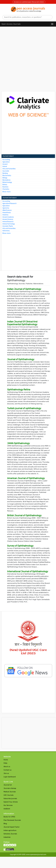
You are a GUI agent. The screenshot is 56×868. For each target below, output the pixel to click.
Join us (6, 773)
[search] (27, 17)
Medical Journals (10, 792)
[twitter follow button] (7, 846)
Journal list (8, 785)
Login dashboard (10, 777)
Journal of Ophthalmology (21, 359)
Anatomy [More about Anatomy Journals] (5, 215)
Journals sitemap (10, 788)
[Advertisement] (28, 46)
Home (6, 760)
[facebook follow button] (5, 846)
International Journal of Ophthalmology (28, 571)
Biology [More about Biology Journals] (5, 178)
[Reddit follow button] (12, 846)
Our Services (8, 805)
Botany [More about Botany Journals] (5, 185)
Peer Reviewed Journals (12, 820)
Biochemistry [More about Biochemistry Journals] (7, 176)
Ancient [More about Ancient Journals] (5, 164)
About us (7, 767)
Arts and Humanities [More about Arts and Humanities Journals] (9, 169)
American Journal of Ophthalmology (26, 478)
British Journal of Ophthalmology (24, 515)
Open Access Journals (11, 24)
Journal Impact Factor (12, 827)
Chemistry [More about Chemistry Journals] (6, 189)
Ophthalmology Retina (19, 390)
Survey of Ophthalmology (20, 546)
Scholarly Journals (10, 834)
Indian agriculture (10, 830)
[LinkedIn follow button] (10, 846)
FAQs (5, 763)
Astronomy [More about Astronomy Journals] (6, 231)
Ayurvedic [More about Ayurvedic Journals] (6, 171)
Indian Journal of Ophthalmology (24, 289)
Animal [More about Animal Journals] (5, 166)
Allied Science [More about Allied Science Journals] (7, 210)
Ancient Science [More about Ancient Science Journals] (8, 219)
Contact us (8, 770)
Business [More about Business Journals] (5, 187)
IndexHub (7, 837)
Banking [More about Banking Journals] (5, 173)
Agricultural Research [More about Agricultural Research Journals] (10, 203)
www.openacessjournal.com (36, 854)
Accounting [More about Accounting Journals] (6, 160)
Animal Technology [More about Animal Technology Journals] (9, 224)
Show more (6, 192)
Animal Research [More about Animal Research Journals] (8, 222)
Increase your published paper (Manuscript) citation (29, 2)
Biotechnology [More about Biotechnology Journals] (7, 182)
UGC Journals (9, 795)
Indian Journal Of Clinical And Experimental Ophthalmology (22, 323)
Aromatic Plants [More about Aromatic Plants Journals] (8, 226)
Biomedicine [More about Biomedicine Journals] (6, 180)
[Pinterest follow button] (15, 846)
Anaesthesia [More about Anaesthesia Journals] (7, 213)
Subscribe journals (10, 799)
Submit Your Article (11, 802)
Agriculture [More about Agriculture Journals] (6, 162)
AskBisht (7, 809)
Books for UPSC (9, 817)
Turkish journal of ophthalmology (24, 408)
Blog (5, 824)
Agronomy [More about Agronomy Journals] (6, 208)
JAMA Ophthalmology (18, 443)
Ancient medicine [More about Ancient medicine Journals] (8, 217)
